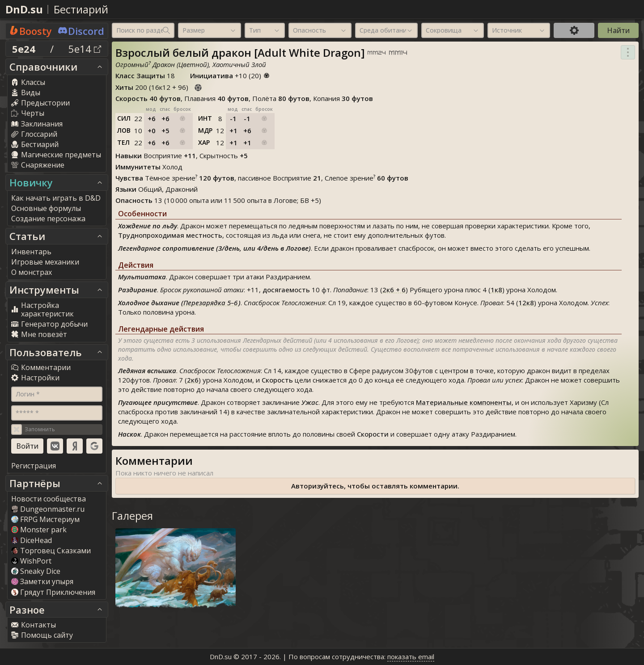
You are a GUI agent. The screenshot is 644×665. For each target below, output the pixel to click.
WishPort (31, 561)
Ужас (310, 402)
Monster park (39, 530)
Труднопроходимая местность (170, 235)
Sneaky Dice (36, 571)
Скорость (277, 380)
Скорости (373, 434)
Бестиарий (81, 9)
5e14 (85, 49)
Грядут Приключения (53, 592)
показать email (411, 657)
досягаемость (286, 290)
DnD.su (24, 9)
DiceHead (32, 540)
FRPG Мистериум (45, 519)
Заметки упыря (42, 581)
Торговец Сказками (51, 551)
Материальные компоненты (464, 402)
